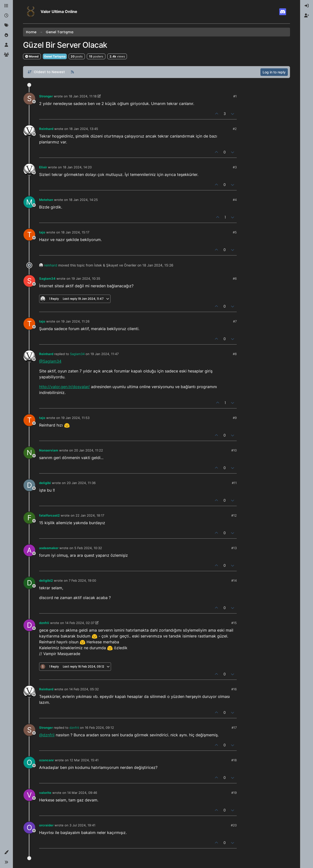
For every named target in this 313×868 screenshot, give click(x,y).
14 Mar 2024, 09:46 (82, 793)
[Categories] (6, 6)
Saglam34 (47, 278)
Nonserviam (49, 450)
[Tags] (6, 25)
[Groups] (6, 55)
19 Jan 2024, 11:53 (75, 418)
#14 (234, 580)
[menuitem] (307, 6)
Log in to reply (274, 72)
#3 (235, 167)
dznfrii (44, 623)
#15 (234, 623)
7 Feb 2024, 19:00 (82, 580)
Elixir (43, 167)
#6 (235, 278)
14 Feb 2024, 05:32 (84, 689)
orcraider (46, 825)
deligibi (45, 483)
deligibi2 (46, 580)
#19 (234, 793)
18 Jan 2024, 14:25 (83, 200)
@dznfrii (47, 735)
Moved (32, 56)
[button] (6, 852)
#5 (235, 232)
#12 (234, 515)
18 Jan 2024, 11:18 (83, 96)
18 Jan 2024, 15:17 (75, 232)
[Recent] (6, 16)
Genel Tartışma (55, 56)
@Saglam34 (50, 361)
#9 (235, 418)
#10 (234, 450)
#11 (234, 483)
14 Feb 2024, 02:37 (80, 623)
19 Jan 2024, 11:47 (105, 354)
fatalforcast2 (49, 515)
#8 (235, 354)
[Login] (307, 6)
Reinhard (46, 129)
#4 (235, 200)
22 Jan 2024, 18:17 (90, 515)
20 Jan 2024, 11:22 (89, 450)
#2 (235, 129)
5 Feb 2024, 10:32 (88, 548)
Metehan (46, 200)
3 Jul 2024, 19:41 (82, 825)
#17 (234, 728)
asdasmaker (49, 548)
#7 (235, 321)
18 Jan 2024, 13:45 (84, 129)
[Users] (6, 45)
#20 (234, 825)
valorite (45, 793)
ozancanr (46, 760)
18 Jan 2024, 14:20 (77, 167)
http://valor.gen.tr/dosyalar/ (64, 387)
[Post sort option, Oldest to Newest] (46, 72)
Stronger (46, 96)
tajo (42, 232)
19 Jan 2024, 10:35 (86, 278)
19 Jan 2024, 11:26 (75, 321)
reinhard (51, 265)
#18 (234, 760)
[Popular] (6, 35)
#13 (234, 548)
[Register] (307, 16)
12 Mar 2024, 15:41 (84, 760)
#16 (234, 689)
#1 (235, 96)
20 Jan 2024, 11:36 (81, 483)
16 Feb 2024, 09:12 (99, 728)
